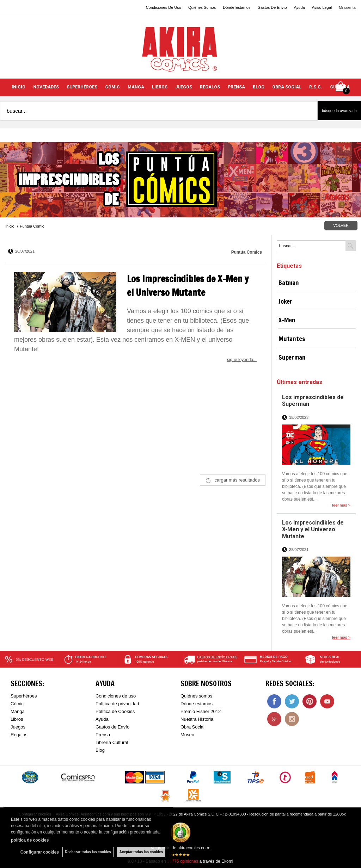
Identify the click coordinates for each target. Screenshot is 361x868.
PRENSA (236, 87)
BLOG (259, 87)
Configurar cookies (40, 852)
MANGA (136, 87)
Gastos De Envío (272, 7)
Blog (100, 750)
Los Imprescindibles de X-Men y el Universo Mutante (313, 529)
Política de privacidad (117, 704)
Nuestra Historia (197, 719)
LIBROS (160, 87)
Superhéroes (24, 696)
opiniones (183, 861)
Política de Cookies (115, 711)
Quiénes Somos (202, 7)
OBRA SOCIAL (287, 87)
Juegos (18, 727)
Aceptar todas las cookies (141, 852)
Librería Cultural (112, 742)
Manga (18, 711)
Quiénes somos (196, 696)
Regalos (19, 735)
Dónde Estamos (237, 7)
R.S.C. (316, 87)
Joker (286, 301)
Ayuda (299, 7)
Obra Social (192, 727)
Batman (289, 283)
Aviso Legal (322, 7)
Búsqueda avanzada (339, 111)
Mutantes (292, 339)
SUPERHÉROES (82, 87)
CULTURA (340, 87)
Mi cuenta (347, 7)
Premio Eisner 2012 (201, 711)
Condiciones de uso (116, 696)
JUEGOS (184, 87)
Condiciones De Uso (164, 7)
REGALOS (210, 87)
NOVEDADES (46, 87)
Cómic (17, 704)
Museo (187, 735)
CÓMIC (112, 87)
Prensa (103, 735)
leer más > (341, 505)
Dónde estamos (197, 704)
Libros (17, 719)
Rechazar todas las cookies (88, 852)
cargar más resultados (237, 480)
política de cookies (30, 840)
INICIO (19, 87)
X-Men (287, 320)
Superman (292, 357)
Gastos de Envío (112, 727)
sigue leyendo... (242, 360)
